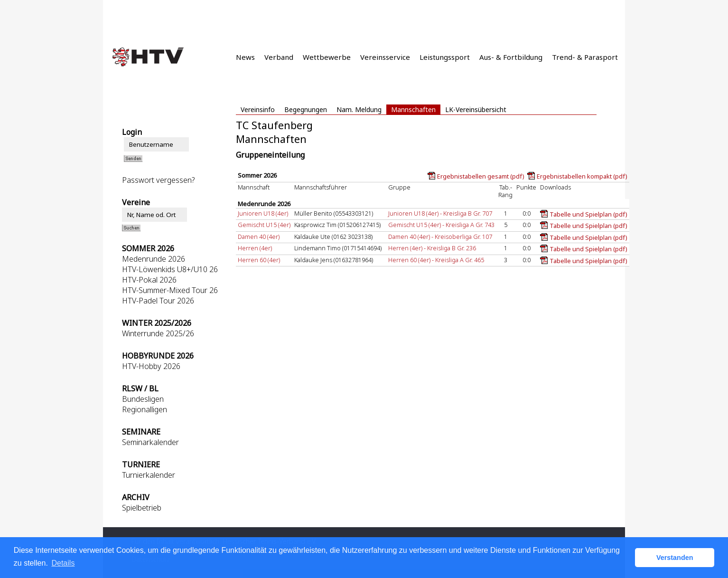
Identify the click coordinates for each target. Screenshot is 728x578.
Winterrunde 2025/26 (158, 333)
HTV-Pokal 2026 (149, 280)
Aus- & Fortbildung (511, 57)
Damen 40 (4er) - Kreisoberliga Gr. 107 (440, 237)
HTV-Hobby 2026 (151, 366)
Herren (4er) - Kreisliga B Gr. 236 (432, 248)
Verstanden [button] (675, 558)
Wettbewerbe (327, 57)
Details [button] (63, 563)
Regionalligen (145, 409)
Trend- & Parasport (585, 57)
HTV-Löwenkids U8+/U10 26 (170, 269)
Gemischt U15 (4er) (264, 225)
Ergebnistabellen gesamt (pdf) (481, 176)
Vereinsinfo (258, 109)
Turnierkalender (149, 475)
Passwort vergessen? (158, 180)
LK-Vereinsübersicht (476, 109)
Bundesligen (143, 399)
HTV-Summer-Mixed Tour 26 (170, 290)
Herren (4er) (255, 248)
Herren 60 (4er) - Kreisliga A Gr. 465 (436, 260)
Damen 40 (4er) (259, 237)
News (245, 57)
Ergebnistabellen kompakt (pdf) (582, 176)
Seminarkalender (150, 442)
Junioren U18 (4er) (263, 213)
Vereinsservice (385, 57)
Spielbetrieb (142, 508)
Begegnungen (306, 109)
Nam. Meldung (359, 109)
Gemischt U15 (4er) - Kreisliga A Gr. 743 (441, 225)
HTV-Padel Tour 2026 (158, 301)
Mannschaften (413, 109)
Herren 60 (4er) (259, 260)
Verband (279, 57)
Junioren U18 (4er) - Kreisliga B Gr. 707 (440, 213)
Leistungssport (445, 57)
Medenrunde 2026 (154, 259)
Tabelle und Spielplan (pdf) (588, 214)
